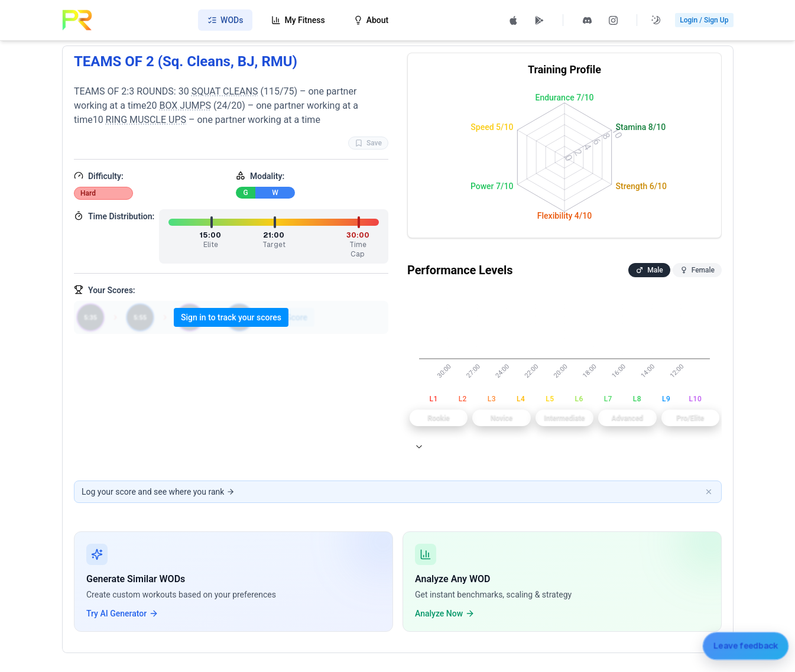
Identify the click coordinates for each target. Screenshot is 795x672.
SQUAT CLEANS (224, 91)
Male (649, 270)
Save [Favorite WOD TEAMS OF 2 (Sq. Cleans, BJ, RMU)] (368, 143)
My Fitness (298, 20)
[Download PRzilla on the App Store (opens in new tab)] (513, 20)
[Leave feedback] (745, 646)
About (371, 20)
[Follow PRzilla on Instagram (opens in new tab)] (613, 20)
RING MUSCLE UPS (145, 120)
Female (697, 270)
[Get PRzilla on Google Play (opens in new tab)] (539, 20)
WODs (225, 20)
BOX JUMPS (185, 105)
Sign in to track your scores (231, 317)
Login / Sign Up (704, 20)
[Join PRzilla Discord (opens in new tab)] (587, 20)
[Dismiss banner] (709, 492)
